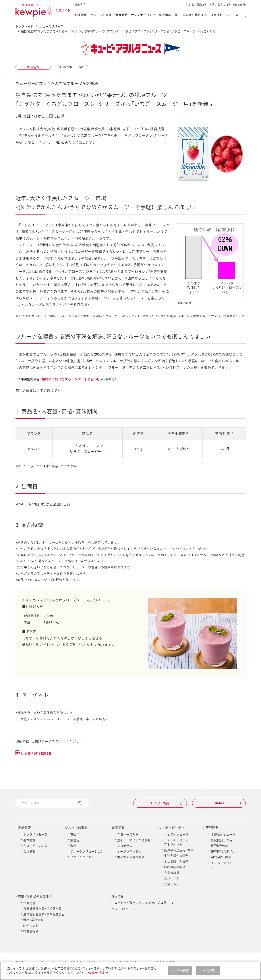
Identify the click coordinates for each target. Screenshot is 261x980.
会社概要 (29, 851)
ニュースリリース (51, 26)
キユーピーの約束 (35, 846)
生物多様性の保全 (176, 856)
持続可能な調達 (175, 867)
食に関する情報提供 (131, 857)
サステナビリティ (143, 15)
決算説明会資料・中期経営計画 (44, 914)
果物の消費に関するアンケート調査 (70, 379)
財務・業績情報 (33, 920)
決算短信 (29, 903)
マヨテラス (125, 846)
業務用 (75, 840)
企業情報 (81, 15)
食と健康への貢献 (176, 861)
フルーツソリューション (87, 851)
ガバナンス (172, 878)
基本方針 (29, 840)
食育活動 (121, 15)
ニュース (232, 15)
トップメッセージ (35, 834)
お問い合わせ (219, 6)
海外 (73, 846)
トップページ (25, 26)
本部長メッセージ (223, 834)
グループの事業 (101, 15)
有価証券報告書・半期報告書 (43, 909)
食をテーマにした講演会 (134, 840)
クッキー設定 (180, 971)
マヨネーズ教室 (128, 834)
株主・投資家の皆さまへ (191, 15)
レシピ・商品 (195, 6)
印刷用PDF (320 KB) (37, 754)
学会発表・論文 (221, 857)
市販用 (75, 834)
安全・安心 (171, 884)
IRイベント (31, 926)
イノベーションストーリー (222, 865)
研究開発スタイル (223, 851)
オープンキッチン (129, 851)
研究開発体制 (220, 846)
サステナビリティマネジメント (176, 842)
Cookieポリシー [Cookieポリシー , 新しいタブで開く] (98, 973)
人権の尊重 (172, 873)
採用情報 (217, 15)
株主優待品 (31, 931)
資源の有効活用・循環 (179, 850)
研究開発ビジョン (223, 840)
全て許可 (208, 971)
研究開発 (165, 15)
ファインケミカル (82, 857)
